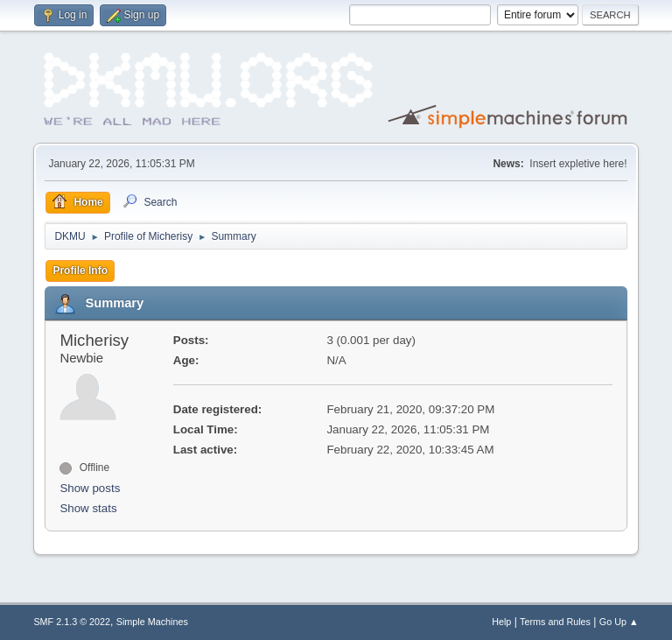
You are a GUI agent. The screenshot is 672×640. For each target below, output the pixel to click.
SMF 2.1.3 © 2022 (72, 622)
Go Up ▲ (619, 622)
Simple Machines (152, 622)
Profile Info (80, 271)
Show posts (90, 488)
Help (501, 622)
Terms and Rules (555, 622)
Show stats (88, 508)
